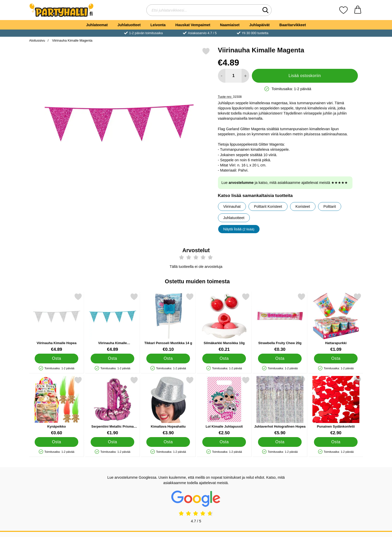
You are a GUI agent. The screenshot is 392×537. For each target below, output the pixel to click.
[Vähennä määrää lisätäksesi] (222, 76)
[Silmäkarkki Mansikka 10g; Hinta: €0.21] (224, 322)
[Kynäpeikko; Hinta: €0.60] (57, 406)
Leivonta (158, 25)
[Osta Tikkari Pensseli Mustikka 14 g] (168, 359)
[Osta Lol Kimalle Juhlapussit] (224, 442)
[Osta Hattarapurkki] (336, 359)
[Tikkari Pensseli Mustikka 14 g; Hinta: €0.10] (168, 322)
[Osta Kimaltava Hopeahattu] (168, 442)
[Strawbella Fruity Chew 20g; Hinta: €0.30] (280, 322)
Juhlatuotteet (129, 25)
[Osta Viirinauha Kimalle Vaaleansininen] (112, 359)
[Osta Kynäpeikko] (56, 442)
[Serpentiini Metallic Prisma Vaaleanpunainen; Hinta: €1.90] (112, 406)
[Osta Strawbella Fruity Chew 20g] (280, 359)
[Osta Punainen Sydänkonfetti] (336, 442)
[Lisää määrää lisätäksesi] (245, 76)
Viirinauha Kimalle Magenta (72, 40)
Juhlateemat (97, 25)
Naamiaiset (230, 25)
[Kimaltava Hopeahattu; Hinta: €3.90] (168, 406)
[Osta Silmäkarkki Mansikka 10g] (224, 359)
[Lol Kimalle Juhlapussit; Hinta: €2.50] (224, 406)
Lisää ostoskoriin (305, 76)
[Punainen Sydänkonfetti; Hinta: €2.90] (336, 406)
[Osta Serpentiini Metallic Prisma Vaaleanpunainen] (112, 442)
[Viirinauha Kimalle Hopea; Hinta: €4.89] (57, 322)
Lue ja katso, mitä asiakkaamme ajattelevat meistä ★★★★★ (285, 183)
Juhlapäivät (259, 25)
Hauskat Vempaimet (193, 25)
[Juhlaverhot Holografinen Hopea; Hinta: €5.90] (280, 406)
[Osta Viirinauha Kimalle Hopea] (56, 359)
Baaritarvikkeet (293, 25)
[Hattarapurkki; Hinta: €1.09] (336, 322)
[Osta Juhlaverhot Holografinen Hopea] (280, 442)
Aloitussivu (37, 40)
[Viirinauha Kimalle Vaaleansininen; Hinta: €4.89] (112, 322)
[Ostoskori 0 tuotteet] (358, 10)
